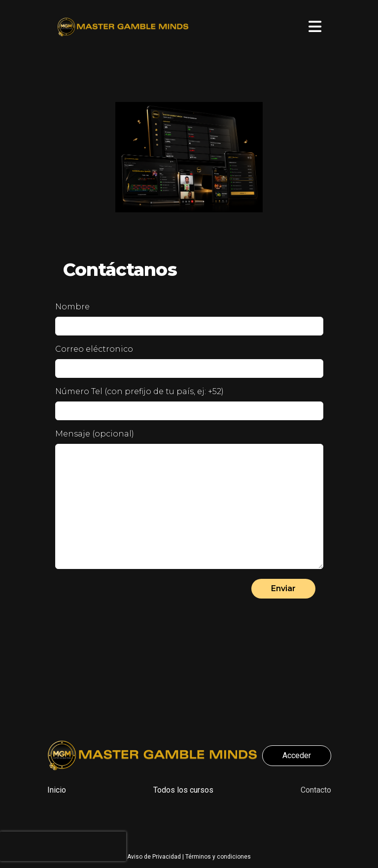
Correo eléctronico (94, 349)
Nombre (72, 307)
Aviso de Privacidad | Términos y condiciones (189, 857)
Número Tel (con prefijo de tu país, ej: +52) (139, 391)
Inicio (57, 790)
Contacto (316, 790)
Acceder (297, 755)
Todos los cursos (183, 790)
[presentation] (63, 846)
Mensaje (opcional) (95, 434)
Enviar (283, 588)
